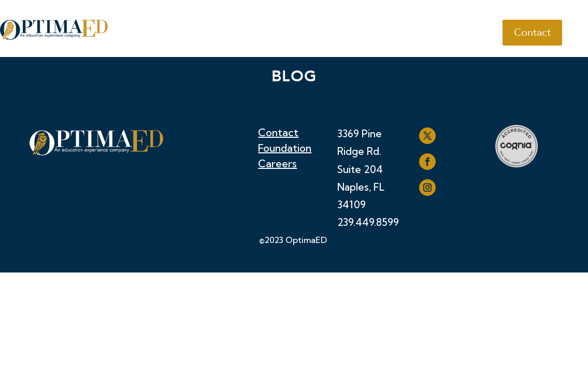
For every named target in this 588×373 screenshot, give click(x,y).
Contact (532, 32)
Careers (277, 165)
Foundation (285, 149)
